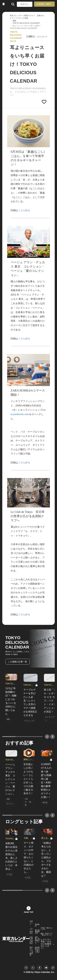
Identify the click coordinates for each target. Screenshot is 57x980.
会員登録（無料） (44, 4)
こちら (22, 210)
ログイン (25, 4)
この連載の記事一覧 (17, 662)
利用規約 (37, 925)
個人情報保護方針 (37, 932)
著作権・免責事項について (37, 940)
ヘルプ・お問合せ (31, 931)
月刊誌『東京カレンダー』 (47, 929)
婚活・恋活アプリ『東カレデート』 (47, 934)
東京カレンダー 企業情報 (31, 951)
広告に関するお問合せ (31, 940)
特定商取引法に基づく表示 (37, 950)
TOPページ (31, 923)
